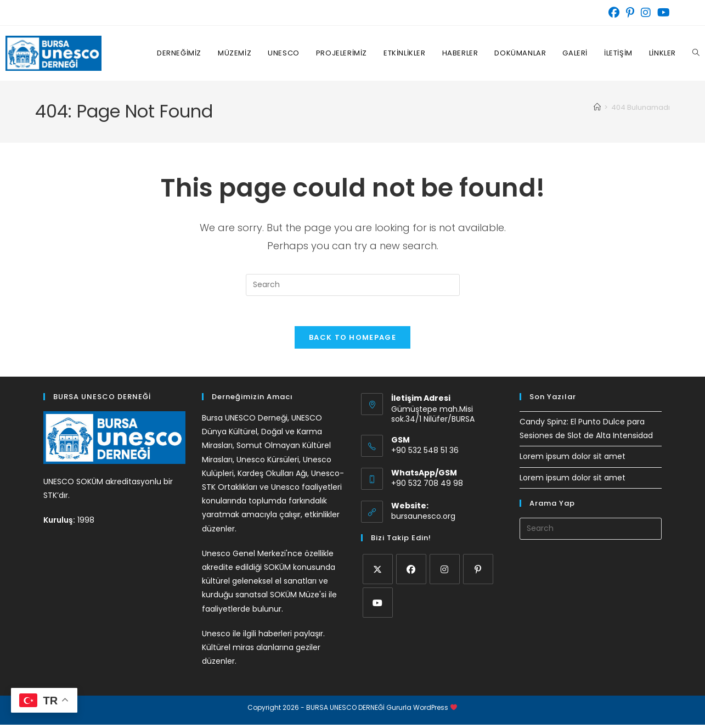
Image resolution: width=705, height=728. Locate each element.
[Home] (597, 107)
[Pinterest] (478, 572)
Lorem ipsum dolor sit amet (573, 460)
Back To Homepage (353, 341)
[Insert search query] (353, 285)
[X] (378, 572)
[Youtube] (378, 606)
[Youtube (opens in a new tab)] (662, 13)
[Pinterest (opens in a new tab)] (630, 13)
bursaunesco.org (423, 519)
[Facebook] (411, 572)
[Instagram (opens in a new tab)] (646, 13)
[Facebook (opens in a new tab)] (614, 13)
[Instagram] (445, 572)
